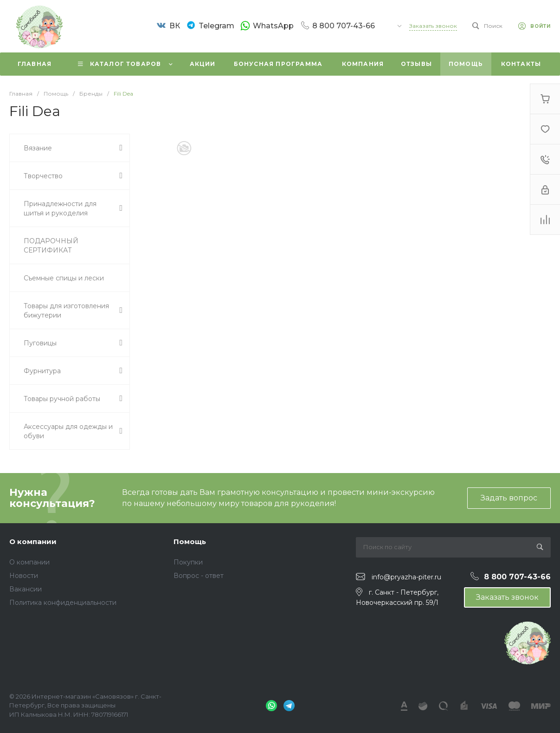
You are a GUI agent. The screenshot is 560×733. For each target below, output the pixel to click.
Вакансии (26, 589)
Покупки (188, 562)
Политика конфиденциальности (63, 603)
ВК (175, 26)
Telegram (216, 26)
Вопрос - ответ (199, 576)
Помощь (190, 542)
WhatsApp (273, 26)
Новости (24, 576)
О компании (33, 542)
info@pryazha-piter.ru (406, 577)
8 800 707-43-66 (344, 26)
